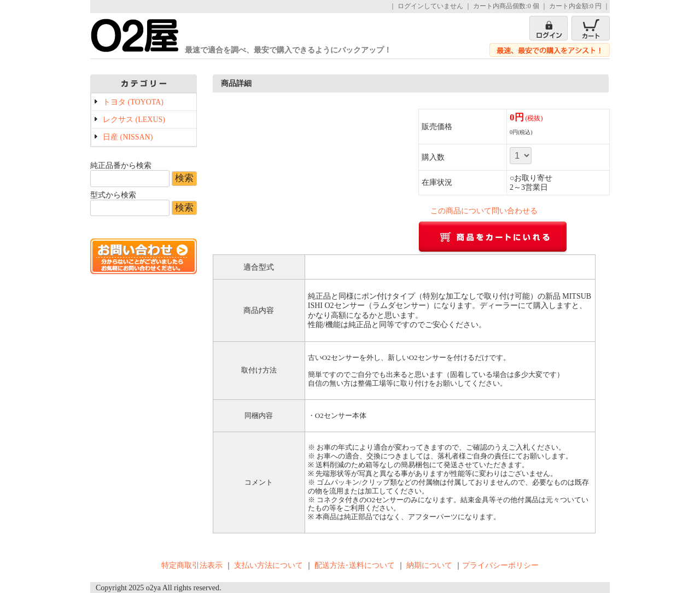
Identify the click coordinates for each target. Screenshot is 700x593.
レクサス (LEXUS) (134, 120)
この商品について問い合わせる (484, 211)
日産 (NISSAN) (128, 137)
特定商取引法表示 (192, 565)
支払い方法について (269, 565)
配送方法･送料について (355, 565)
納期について (429, 565)
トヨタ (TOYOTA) (133, 102)
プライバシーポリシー (500, 565)
